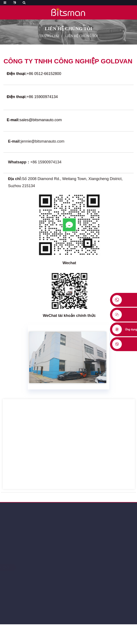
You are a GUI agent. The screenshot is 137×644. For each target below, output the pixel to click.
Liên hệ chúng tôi (82, 36)
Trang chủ (49, 36)
